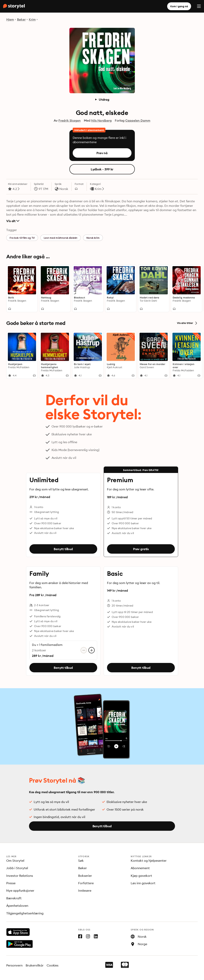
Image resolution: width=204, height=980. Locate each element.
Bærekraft (14, 898)
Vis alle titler (187, 323)
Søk (81, 861)
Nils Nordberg (102, 120)
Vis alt (13, 221)
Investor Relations (20, 876)
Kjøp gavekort (141, 876)
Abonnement (140, 868)
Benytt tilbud (63, 549)
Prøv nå (102, 153)
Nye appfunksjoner (20, 890)
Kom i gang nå (179, 6)
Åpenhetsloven (17, 906)
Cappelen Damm (138, 120)
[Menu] (199, 6)
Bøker (21, 19)
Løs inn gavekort (143, 883)
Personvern (14, 965)
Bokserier (85, 876)
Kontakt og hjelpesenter (149, 861)
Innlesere (85, 890)
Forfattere (86, 883)
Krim (32, 19)
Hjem (10, 19)
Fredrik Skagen (70, 120)
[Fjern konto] (84, 650)
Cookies (53, 965)
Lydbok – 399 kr (102, 169)
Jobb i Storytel (17, 868)
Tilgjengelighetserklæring (25, 913)
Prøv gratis (141, 549)
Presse (11, 883)
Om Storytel (15, 861)
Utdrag (102, 99)
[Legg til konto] (92, 650)
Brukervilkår (35, 965)
